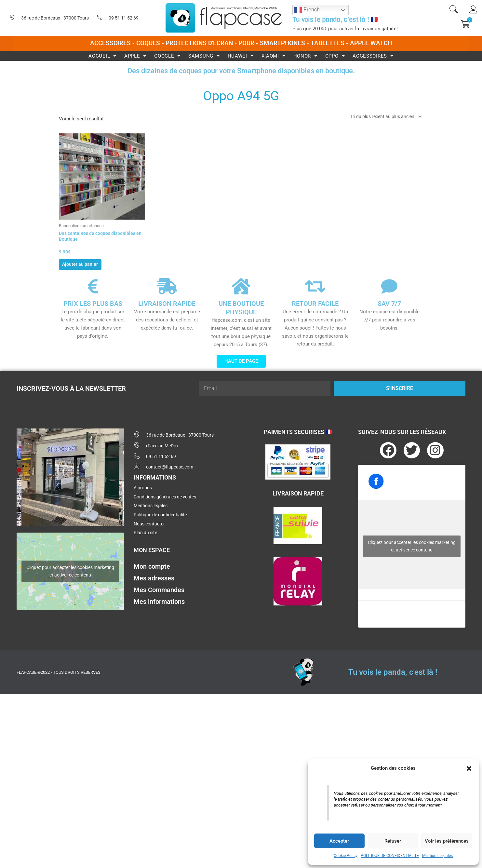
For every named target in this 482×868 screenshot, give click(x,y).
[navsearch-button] (453, 10)
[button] (469, 768)
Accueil (102, 56)
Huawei (241, 56)
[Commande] (381, 117)
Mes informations (159, 614)
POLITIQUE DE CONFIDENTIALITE (390, 856)
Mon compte (152, 578)
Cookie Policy (346, 856)
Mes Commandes (159, 602)
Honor (305, 56)
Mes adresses (154, 590)
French (307, 10)
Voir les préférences (447, 841)
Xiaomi (274, 56)
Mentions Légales (437, 856)
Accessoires (373, 56)
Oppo (335, 56)
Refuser (393, 841)
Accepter (339, 841)
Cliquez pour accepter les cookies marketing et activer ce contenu (70, 576)
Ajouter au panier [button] (90, 267)
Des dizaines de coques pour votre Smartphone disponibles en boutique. (241, 70)
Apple (135, 56)
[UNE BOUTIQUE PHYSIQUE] (241, 291)
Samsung (204, 56)
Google (167, 56)
